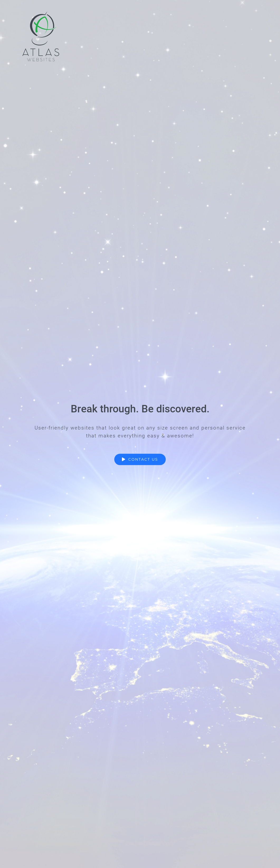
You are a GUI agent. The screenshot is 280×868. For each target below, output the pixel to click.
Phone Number (95, 614)
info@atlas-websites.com (129, 798)
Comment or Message (100, 636)
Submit (91, 683)
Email (86, 593)
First (82, 582)
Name (86, 565)
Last (120, 582)
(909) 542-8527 (118, 806)
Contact (194, 798)
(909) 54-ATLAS (119, 814)
